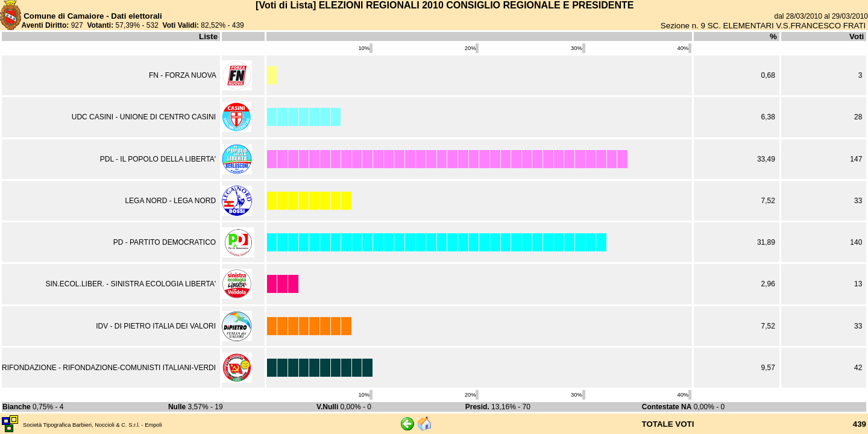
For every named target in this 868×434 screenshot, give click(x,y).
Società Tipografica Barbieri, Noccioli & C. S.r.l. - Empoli (93, 425)
